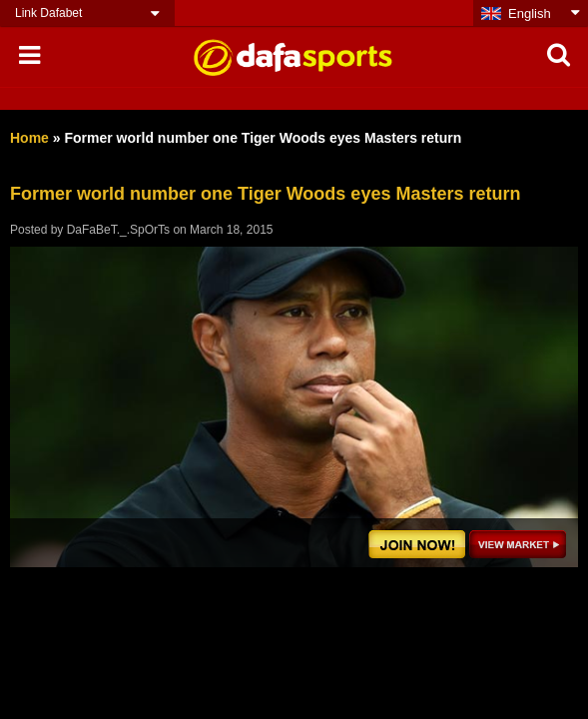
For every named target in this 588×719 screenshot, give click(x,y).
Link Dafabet (48, 13)
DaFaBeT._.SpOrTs (118, 230)
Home (29, 138)
